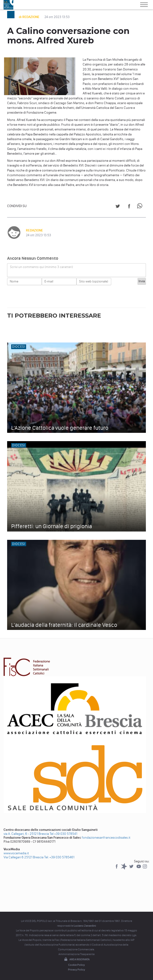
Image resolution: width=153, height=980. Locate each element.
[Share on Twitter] (118, 207)
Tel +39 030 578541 (63, 834)
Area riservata (76, 960)
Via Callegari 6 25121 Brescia (24, 857)
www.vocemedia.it (16, 853)
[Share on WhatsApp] (141, 207)
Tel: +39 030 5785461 (59, 857)
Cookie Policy (76, 965)
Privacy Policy (76, 970)
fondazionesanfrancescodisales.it (106, 838)
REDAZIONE (34, 230)
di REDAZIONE (29, 17)
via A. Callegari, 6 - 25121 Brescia (26, 834)
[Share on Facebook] (129, 207)
